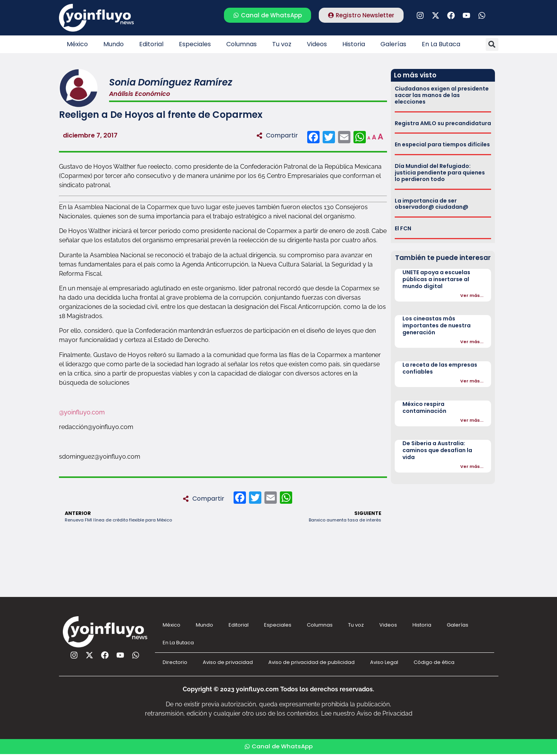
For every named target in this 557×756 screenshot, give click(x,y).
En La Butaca (441, 44)
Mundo (114, 44)
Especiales (195, 44)
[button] (492, 44)
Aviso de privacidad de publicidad (311, 662)
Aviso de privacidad (228, 662)
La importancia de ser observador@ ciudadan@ (432, 204)
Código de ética (434, 662)
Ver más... (472, 295)
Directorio (175, 662)
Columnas (241, 44)
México (77, 44)
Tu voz (282, 44)
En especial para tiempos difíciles (442, 144)
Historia (354, 44)
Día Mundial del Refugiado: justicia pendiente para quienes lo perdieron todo (440, 173)
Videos (317, 44)
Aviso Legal (384, 662)
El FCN (403, 228)
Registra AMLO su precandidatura (443, 123)
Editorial (151, 44)
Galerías (393, 44)
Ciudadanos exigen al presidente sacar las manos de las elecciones (442, 95)
